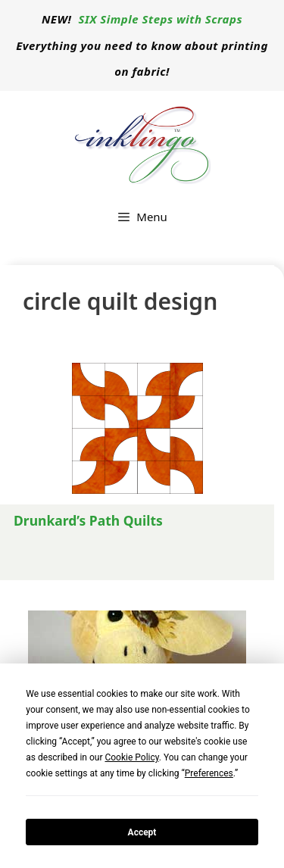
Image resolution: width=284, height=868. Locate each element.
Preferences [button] (209, 773)
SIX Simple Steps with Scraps (161, 19)
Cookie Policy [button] (131, 757)
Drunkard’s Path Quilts (88, 520)
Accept (142, 832)
